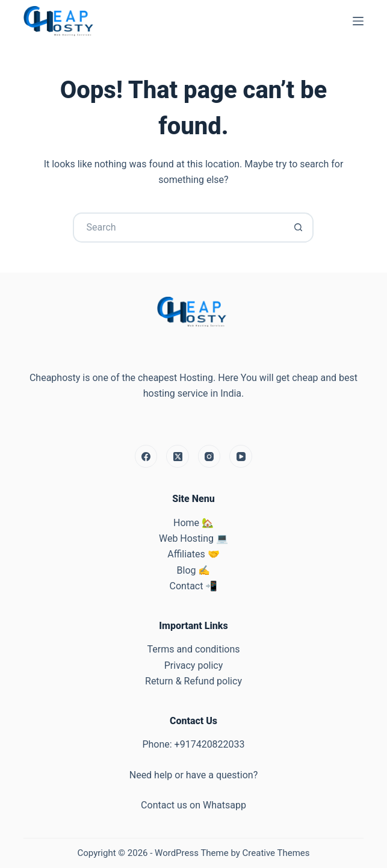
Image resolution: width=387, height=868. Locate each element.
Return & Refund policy (193, 681)
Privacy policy (194, 665)
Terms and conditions (193, 649)
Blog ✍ (194, 570)
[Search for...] (178, 228)
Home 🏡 (193, 523)
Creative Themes (276, 853)
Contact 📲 (194, 586)
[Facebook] (146, 456)
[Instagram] (209, 456)
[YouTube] (241, 456)
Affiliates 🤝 (193, 554)
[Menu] (358, 21)
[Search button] (299, 228)
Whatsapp (224, 805)
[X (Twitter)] (178, 456)
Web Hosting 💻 (193, 538)
